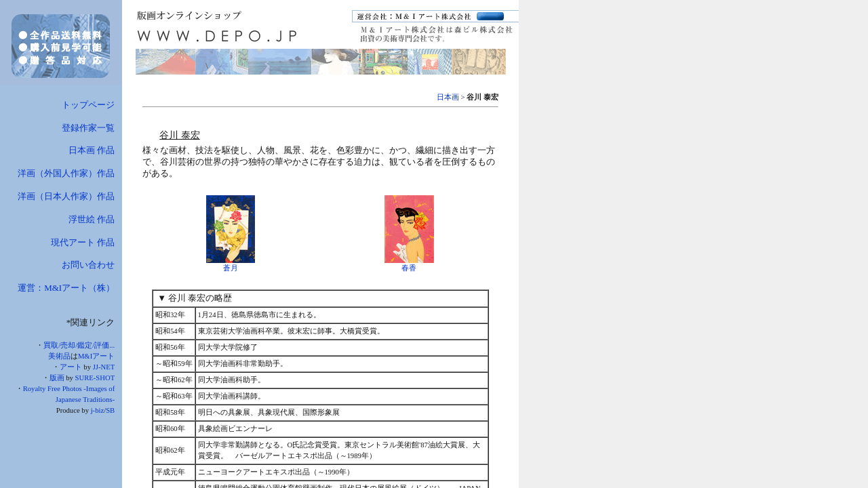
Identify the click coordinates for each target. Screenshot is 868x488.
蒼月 (231, 268)
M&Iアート (96, 356)
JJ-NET (104, 367)
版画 (57, 378)
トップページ (88, 105)
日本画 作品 (92, 150)
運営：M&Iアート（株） (66, 288)
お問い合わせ (88, 265)
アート (71, 367)
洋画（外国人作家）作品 (66, 173)
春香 (409, 268)
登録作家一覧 (88, 128)
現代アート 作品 (83, 242)
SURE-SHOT (95, 378)
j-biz (98, 410)
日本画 (448, 97)
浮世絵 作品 (92, 219)
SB (110, 410)
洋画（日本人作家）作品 (66, 196)
